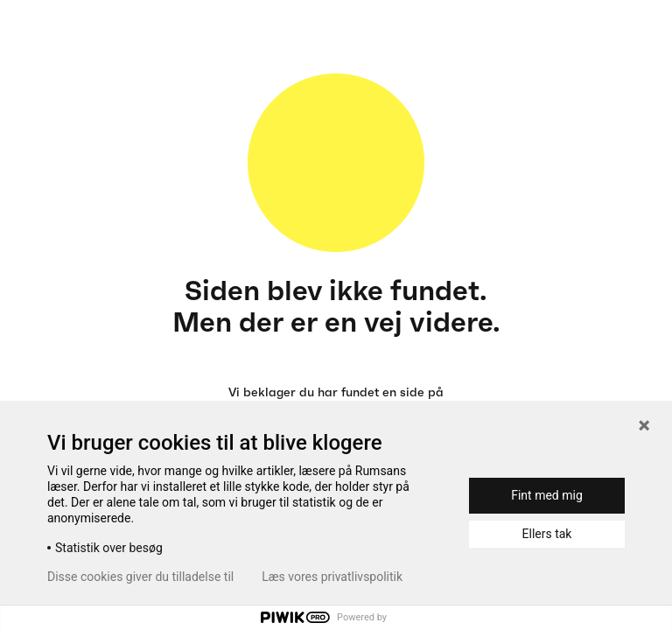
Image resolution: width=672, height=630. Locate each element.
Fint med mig (547, 495)
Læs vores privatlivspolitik (332, 577)
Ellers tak (547, 534)
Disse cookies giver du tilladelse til (140, 577)
